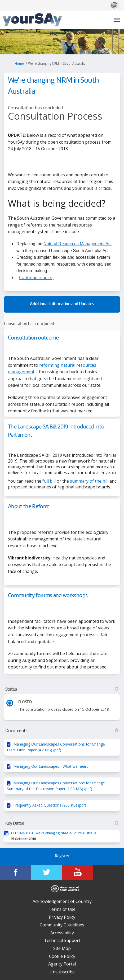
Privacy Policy (62, 917)
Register (62, 856)
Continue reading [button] (36, 277)
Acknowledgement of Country (62, 901)
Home (19, 63)
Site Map (62, 948)
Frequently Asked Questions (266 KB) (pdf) (50, 805)
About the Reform (29, 507)
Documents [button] (62, 731)
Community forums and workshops (48, 596)
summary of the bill (89, 481)
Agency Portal (62, 964)
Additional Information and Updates (62, 304)
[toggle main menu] (117, 20)
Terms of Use (62, 909)
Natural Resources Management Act (77, 244)
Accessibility (62, 933)
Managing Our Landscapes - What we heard (51, 766)
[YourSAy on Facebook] (15, 872)
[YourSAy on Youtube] (77, 872)
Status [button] (62, 689)
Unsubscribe (62, 972)
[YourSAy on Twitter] (46, 872)
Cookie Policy (62, 956)
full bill (49, 481)
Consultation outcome (33, 338)
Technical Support (62, 940)
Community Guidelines (62, 925)
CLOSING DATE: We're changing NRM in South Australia (54, 833)
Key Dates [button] (62, 823)
